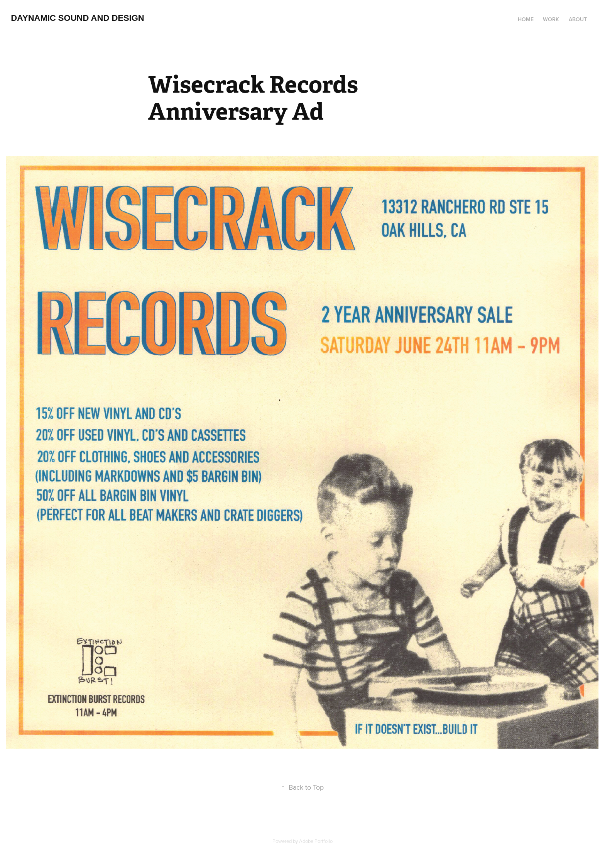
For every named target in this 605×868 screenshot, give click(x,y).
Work (551, 19)
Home (526, 19)
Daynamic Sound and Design (78, 18)
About (578, 19)
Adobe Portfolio (316, 841)
